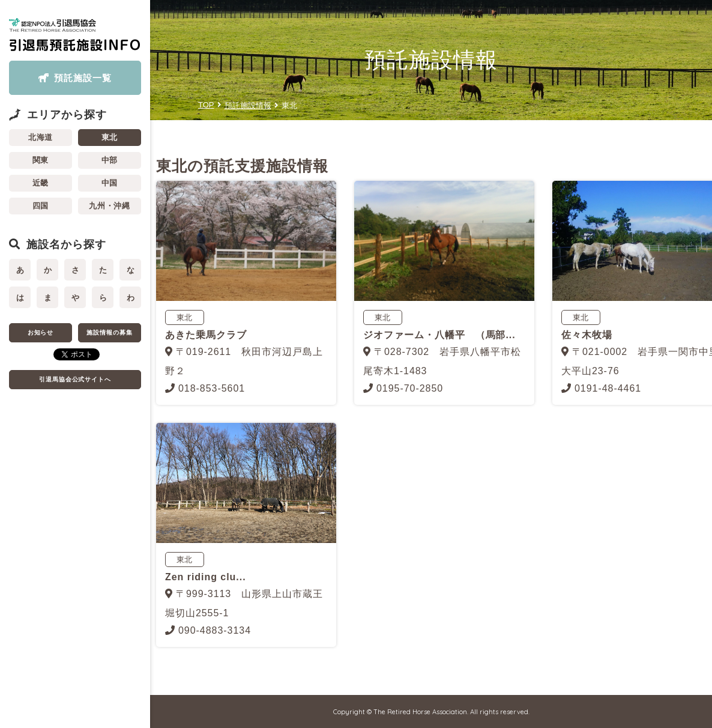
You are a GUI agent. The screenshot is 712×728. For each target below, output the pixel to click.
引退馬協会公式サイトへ (75, 379)
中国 (110, 183)
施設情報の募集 (110, 332)
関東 (41, 160)
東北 (110, 137)
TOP (206, 105)
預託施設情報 (248, 105)
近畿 (41, 183)
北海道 (41, 137)
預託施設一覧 (83, 78)
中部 (110, 160)
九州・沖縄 (110, 206)
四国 (41, 206)
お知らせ (41, 332)
